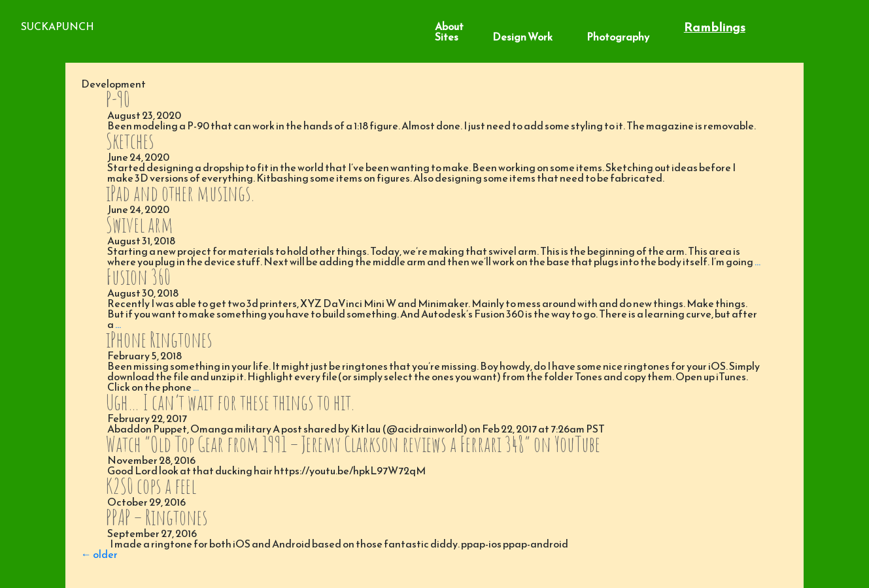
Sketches (130, 141)
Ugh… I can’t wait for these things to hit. (230, 402)
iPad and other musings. (180, 193)
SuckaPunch (58, 26)
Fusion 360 (138, 277)
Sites (447, 37)
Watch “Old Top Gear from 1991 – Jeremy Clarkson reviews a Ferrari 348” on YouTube (353, 444)
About (449, 26)
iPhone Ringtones (159, 339)
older (99, 554)
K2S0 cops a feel (151, 486)
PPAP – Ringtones (157, 517)
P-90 (118, 99)
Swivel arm (140, 224)
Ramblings (715, 27)
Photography (618, 37)
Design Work (522, 37)
